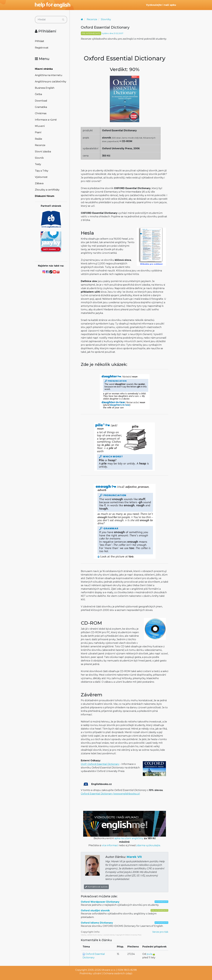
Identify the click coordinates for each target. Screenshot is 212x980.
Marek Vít (134, 857)
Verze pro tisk (160, 932)
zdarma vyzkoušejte (148, 845)
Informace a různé (46, 120)
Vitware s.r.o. (109, 970)
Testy (38, 164)
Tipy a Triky (42, 171)
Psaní (38, 132)
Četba (38, 94)
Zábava (39, 183)
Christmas (41, 113)
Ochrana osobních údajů (118, 973)
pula (149, 954)
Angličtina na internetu (49, 75)
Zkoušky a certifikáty (47, 190)
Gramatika (41, 107)
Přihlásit (40, 41)
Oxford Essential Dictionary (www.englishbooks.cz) (110, 794)
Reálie (38, 139)
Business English (45, 88)
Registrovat (42, 48)
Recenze (40, 145)
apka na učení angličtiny (129, 838)
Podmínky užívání (90, 973)
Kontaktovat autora (96, 887)
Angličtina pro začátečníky (51, 82)
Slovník (39, 158)
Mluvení (40, 126)
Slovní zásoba (43, 152)
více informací (110, 845)
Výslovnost (41, 177)
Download (41, 101)
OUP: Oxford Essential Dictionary (100, 764)
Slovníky (106, 19)
